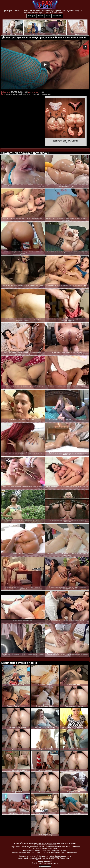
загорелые (46, 94)
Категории (31, 16)
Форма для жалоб (45, 861)
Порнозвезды (57, 16)
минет (8, 94)
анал (29, 94)
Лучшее (40, 16)
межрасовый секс (19, 94)
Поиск (48, 16)
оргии (34, 94)
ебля (39, 94)
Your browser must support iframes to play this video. (45, 65)
